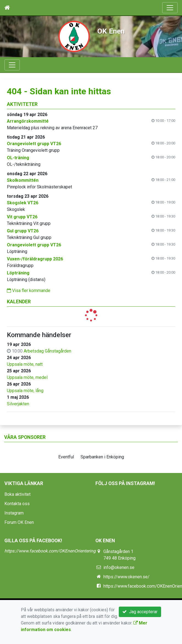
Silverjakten (18, 404)
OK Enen (111, 31)
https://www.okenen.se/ (126, 577)
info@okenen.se (119, 567)
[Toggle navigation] (170, 8)
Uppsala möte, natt (25, 364)
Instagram (14, 513)
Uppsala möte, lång (25, 391)
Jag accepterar (140, 612)
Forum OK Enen (19, 522)
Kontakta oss (17, 504)
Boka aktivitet (17, 494)
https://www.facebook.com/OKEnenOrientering (50, 551)
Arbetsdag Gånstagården (47, 351)
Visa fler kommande (29, 291)
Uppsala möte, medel (27, 377)
